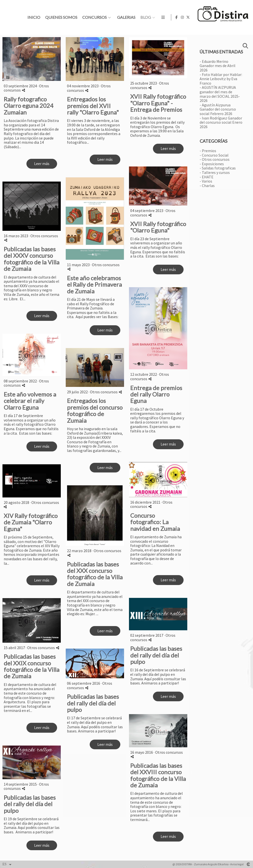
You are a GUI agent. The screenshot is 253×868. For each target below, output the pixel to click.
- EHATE (207, 177)
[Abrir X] (245, 17)
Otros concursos (106, 265)
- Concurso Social (214, 155)
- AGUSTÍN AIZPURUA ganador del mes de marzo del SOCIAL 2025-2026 (220, 94)
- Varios (206, 181)
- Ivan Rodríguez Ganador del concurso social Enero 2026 (221, 122)
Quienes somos (138, 17)
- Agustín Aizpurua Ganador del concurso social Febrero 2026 (218, 109)
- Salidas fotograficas (218, 168)
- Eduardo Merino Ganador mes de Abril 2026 (218, 66)
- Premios (208, 151)
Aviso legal (237, 864)
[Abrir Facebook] (234, 17)
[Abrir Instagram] (240, 17)
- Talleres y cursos (215, 172)
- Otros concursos (215, 159)
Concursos (172, 17)
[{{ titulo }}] (32, 59)
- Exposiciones (212, 164)
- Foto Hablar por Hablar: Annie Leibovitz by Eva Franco (221, 79)
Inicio (111, 17)
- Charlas (207, 186)
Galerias (203, 17)
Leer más (42, 164)
